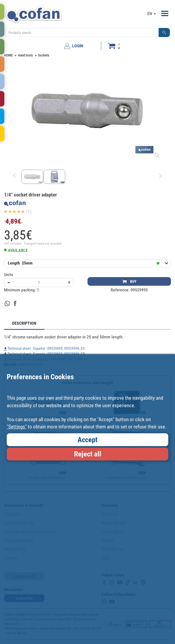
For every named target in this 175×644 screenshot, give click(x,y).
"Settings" (17, 427)
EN (152, 14)
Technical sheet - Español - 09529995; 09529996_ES (44, 348)
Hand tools (25, 55)
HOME (8, 55)
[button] (164, 33)
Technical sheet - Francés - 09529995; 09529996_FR (44, 354)
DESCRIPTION (24, 323)
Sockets (44, 55)
